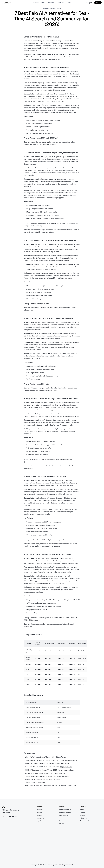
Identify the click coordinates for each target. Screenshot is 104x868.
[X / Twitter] (3, 816)
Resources (51, 3)
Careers (82, 812)
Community (61, 3)
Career (69, 3)
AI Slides (40, 815)
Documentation (63, 815)
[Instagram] (16, 816)
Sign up (98, 3)
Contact (83, 815)
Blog (60, 818)
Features (36, 3)
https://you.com (66, 767)
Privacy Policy (84, 818)
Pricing (43, 3)
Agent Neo (40, 821)
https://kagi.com (59, 773)
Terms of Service (85, 821)
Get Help (61, 824)
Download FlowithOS (65, 810)
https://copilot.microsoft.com (37, 782)
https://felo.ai (61, 757)
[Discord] (13, 816)
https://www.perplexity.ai (68, 760)
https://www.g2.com (70, 785)
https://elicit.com (63, 777)
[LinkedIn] (10, 816)
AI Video (40, 812)
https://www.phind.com (66, 770)
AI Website (40, 818)
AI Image (40, 810)
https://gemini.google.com (60, 764)
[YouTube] (6, 816)
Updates (61, 821)
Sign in (90, 3)
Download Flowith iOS (65, 812)
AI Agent (46, 8)
